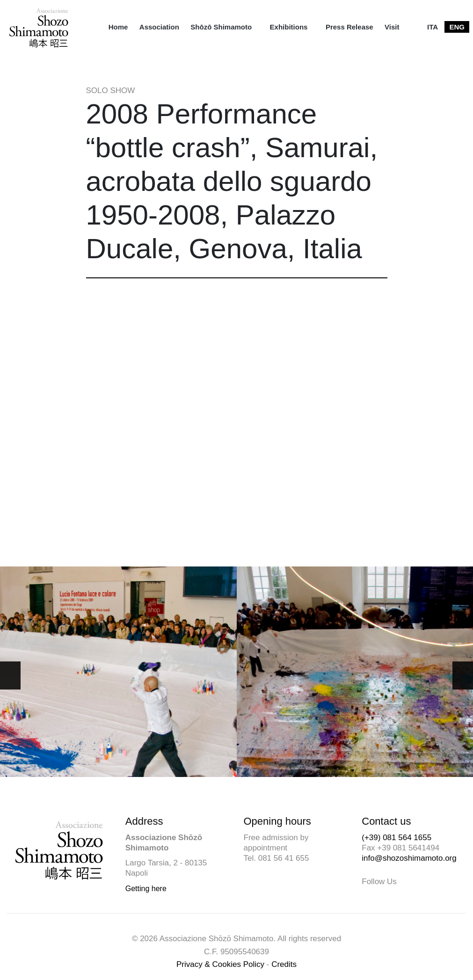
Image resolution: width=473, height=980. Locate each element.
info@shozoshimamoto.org (409, 858)
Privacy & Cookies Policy (220, 964)
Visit (392, 27)
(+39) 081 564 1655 (397, 838)
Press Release (349, 27)
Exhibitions (289, 27)
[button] (463, 675)
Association (159, 27)
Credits (284, 964)
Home (118, 27)
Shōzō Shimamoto (221, 27)
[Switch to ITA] (433, 27)
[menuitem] (118, 27)
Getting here (146, 889)
